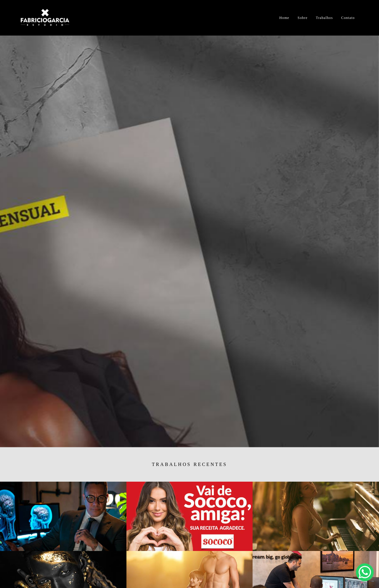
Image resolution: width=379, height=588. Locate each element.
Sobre (303, 18)
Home (284, 18)
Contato (348, 18)
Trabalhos (324, 18)
